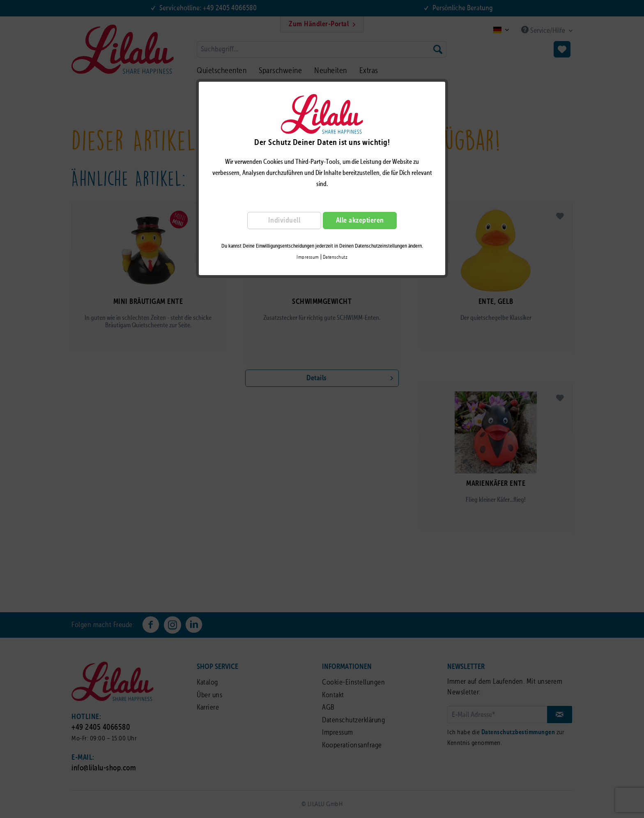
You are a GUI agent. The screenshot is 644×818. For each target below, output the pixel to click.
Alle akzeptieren (360, 221)
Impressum (308, 257)
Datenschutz (335, 257)
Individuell (284, 221)
